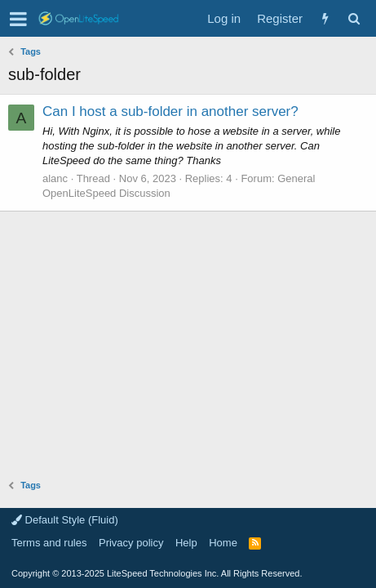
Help (186, 543)
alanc (55, 178)
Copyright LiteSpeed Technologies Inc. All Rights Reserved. (157, 573)
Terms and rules (49, 543)
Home (223, 543)
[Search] (354, 18)
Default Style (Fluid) (65, 520)
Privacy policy (131, 543)
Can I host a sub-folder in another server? (170, 111)
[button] (18, 19)
